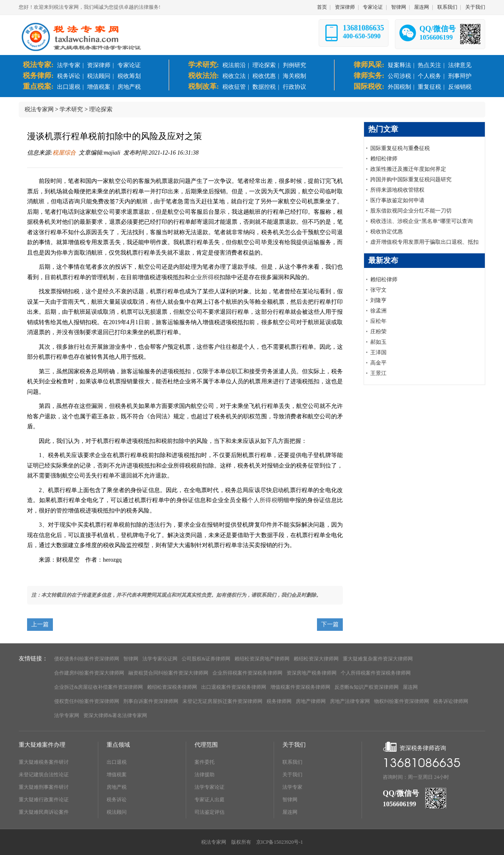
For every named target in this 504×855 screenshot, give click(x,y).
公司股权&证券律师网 (206, 659)
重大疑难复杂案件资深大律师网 (378, 659)
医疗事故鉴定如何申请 (397, 200)
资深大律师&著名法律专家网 (115, 715)
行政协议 (294, 87)
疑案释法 (399, 65)
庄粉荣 (378, 331)
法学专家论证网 (160, 659)
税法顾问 (99, 76)
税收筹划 (129, 76)
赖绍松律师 (384, 159)
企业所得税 (205, 277)
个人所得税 (262, 500)
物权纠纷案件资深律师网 (402, 701)
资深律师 (345, 7)
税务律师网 (279, 701)
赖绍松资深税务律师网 (172, 687)
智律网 (399, 7)
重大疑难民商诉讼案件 (44, 812)
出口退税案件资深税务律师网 (234, 687)
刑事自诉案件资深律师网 (151, 701)
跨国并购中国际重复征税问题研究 (411, 179)
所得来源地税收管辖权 (397, 190)
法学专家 (69, 65)
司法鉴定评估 (210, 812)
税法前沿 (234, 65)
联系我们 (447, 7)
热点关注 (429, 65)
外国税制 (399, 87)
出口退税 (69, 87)
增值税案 (99, 87)
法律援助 (205, 775)
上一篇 (40, 624)
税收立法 (234, 76)
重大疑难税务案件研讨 (44, 762)
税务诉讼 (69, 76)
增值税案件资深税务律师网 (300, 687)
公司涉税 (399, 76)
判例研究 (294, 65)
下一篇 (330, 624)
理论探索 (264, 65)
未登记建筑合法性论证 (44, 775)
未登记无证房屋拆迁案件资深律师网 (222, 701)
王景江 (378, 373)
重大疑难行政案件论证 (44, 800)
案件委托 (205, 762)
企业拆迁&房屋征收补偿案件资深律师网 (99, 687)
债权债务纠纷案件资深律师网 (87, 659)
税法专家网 (39, 109)
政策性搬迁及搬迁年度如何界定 (408, 169)
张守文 (378, 290)
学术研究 (71, 109)
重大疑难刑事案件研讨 (44, 787)
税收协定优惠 (387, 231)
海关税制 (294, 76)
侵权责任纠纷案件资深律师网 (87, 701)
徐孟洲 (378, 311)
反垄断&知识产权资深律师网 (366, 687)
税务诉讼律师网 (451, 701)
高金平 (378, 363)
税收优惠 (264, 76)
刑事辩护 (460, 76)
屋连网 (422, 7)
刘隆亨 (378, 300)
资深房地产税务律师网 (312, 673)
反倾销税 (460, 87)
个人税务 (429, 76)
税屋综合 (64, 153)
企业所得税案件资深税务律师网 (247, 673)
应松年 (378, 321)
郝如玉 (378, 342)
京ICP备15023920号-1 (280, 842)
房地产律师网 (311, 701)
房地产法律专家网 (350, 701)
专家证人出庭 (210, 800)
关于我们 (475, 7)
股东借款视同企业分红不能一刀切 (411, 211)
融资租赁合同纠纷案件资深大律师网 (168, 673)
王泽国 (378, 352)
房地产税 (129, 87)
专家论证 (373, 7)
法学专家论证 (210, 787)
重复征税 (429, 87)
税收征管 (234, 87)
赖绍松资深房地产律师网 (262, 659)
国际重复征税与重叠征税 (400, 148)
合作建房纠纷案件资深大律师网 (89, 673)
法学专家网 (67, 715)
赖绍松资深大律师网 (316, 659)
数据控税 (264, 87)
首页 (322, 7)
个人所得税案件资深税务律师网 (376, 673)
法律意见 (460, 65)
